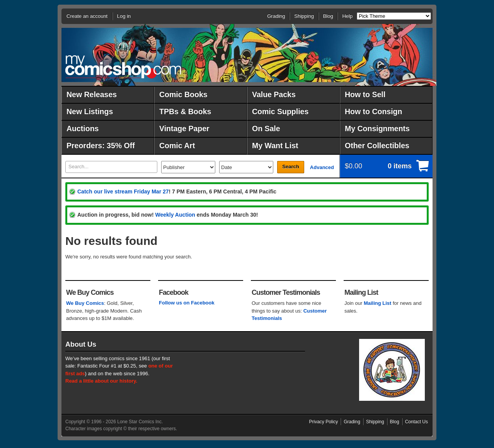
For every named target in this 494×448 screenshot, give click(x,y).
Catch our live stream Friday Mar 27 (123, 192)
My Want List (275, 145)
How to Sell (365, 94)
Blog (328, 16)
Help (347, 16)
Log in (124, 16)
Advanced (322, 167)
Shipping (304, 16)
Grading (276, 16)
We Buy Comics (85, 303)
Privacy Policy (324, 422)
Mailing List (378, 303)
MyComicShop (123, 67)
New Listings (90, 111)
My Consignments (377, 128)
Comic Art (177, 145)
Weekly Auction (175, 215)
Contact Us (416, 422)
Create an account (87, 16)
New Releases (92, 94)
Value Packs (274, 94)
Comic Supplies (280, 111)
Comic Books (183, 94)
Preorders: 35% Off (101, 145)
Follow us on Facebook (187, 303)
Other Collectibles (377, 145)
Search (290, 167)
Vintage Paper (184, 128)
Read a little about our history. (101, 381)
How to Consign (373, 111)
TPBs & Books (185, 111)
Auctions (83, 128)
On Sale (266, 128)
